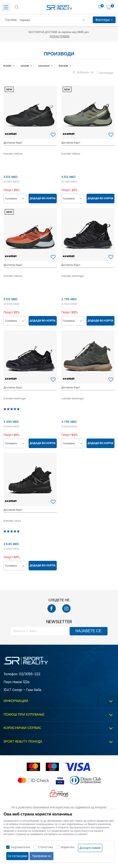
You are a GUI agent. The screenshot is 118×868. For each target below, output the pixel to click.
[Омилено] (100, 7)
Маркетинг (68, 847)
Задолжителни (20, 847)
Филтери (104, 20)
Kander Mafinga (73, 276)
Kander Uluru (12, 521)
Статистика (45, 847)
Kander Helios (13, 154)
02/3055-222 (30, 674)
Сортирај (11, 20)
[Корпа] (108, 8)
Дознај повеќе (59, 36)
